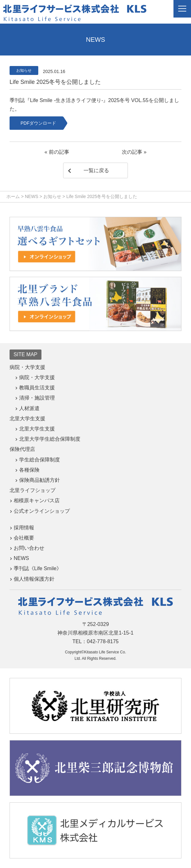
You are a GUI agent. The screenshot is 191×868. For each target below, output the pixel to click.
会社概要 (24, 538)
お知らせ (24, 70)
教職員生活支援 (37, 388)
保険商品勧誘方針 (40, 480)
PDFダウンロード (38, 123)
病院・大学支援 (37, 377)
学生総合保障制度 (40, 460)
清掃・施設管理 (37, 398)
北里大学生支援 (37, 429)
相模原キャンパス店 (37, 500)
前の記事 (59, 152)
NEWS (21, 558)
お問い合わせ (29, 548)
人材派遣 (29, 408)
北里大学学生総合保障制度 (50, 439)
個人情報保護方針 (34, 579)
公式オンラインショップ (42, 511)
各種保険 (29, 470)
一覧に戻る (96, 170)
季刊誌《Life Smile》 (38, 568)
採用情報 (24, 528)
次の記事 (132, 152)
